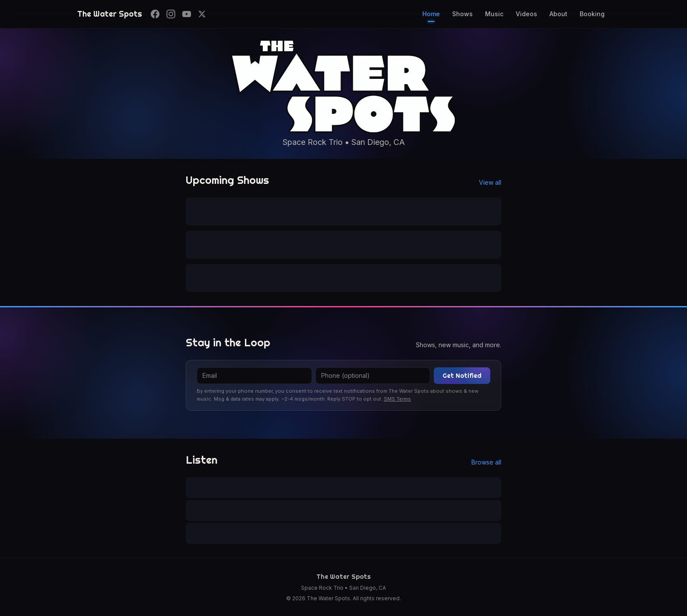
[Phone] (373, 376)
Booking (592, 14)
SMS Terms (397, 399)
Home (431, 16)
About (558, 14)
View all (490, 182)
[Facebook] (155, 14)
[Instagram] (171, 14)
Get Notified (462, 376)
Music (494, 14)
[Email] (254, 376)
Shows (462, 14)
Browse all (486, 462)
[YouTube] (187, 14)
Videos (526, 14)
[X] (202, 14)
